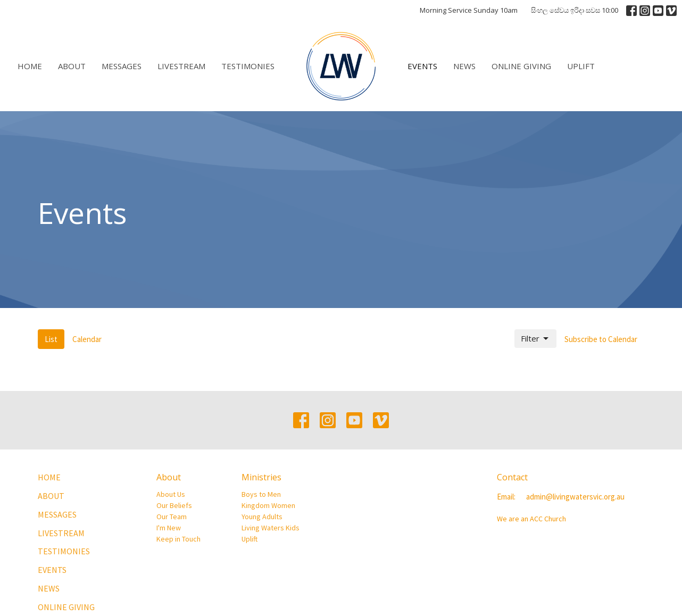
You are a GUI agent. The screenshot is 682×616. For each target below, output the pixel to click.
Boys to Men (261, 494)
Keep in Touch (178, 539)
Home (30, 66)
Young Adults (262, 517)
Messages (122, 66)
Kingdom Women (268, 505)
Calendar (87, 339)
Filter (535, 339)
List (51, 339)
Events (422, 66)
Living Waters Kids (271, 528)
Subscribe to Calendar (601, 339)
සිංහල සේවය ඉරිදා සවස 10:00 (575, 10)
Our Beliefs (174, 505)
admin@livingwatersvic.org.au (575, 497)
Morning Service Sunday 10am (469, 10)
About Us (171, 494)
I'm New (169, 528)
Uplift (581, 66)
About (72, 66)
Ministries (261, 477)
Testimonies (248, 66)
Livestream (181, 66)
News (464, 66)
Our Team (172, 517)
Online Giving (521, 66)
